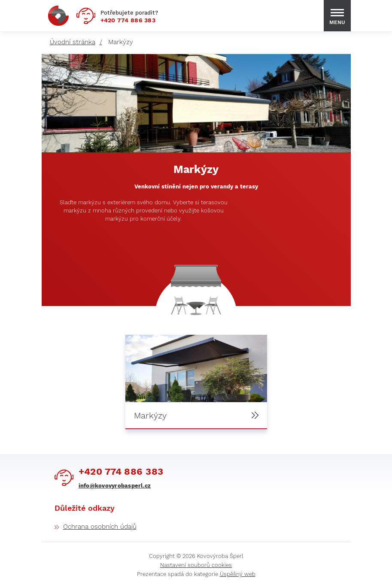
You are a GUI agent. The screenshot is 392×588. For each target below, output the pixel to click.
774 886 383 (128, 20)
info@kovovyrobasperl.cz (115, 486)
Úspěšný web (238, 574)
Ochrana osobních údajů (100, 527)
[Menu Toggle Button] (337, 13)
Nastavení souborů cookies (196, 565)
